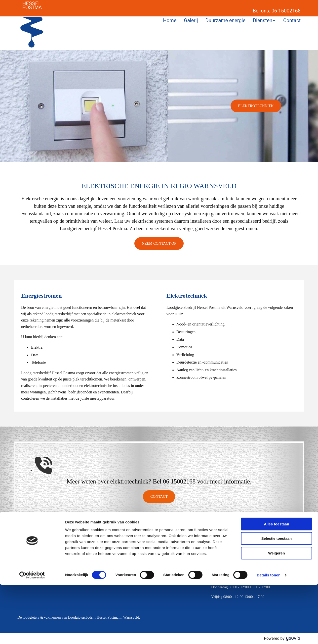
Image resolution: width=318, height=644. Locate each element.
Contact (292, 20)
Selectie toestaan (277, 598)
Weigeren (276, 612)
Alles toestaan (277, 583)
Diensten (263, 20)
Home (170, 20)
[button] (256, 106)
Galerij (191, 20)
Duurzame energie (225, 20)
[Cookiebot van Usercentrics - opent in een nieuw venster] (32, 634)
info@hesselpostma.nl (134, 568)
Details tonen (268, 634)
